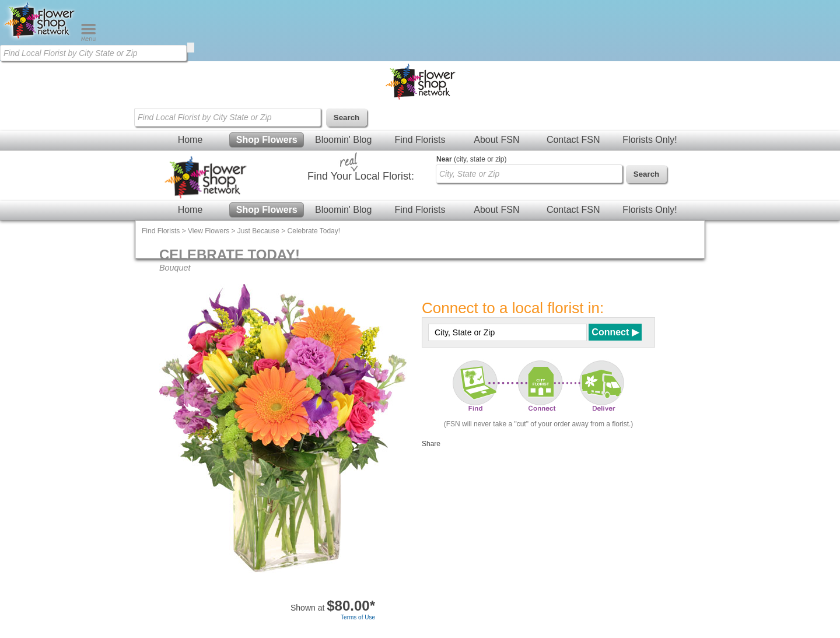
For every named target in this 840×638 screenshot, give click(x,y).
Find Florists (420, 140)
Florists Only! (650, 140)
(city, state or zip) (471, 159)
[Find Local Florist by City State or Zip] (93, 53)
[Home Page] (40, 38)
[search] (191, 48)
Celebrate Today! (314, 231)
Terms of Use (358, 617)
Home (190, 140)
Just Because (258, 231)
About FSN (496, 140)
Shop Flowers (267, 140)
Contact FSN (573, 140)
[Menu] (88, 38)
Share (431, 444)
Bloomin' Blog (343, 140)
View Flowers (209, 231)
